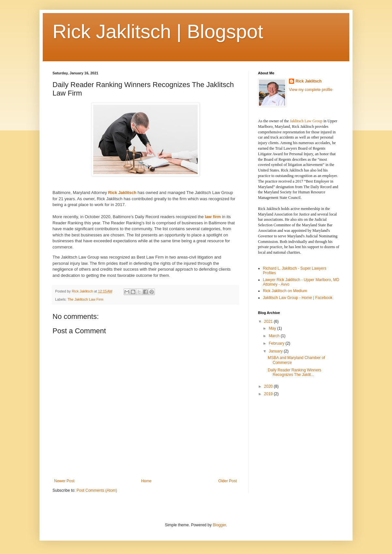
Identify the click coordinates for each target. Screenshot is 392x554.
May (273, 328)
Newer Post (64, 481)
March (275, 336)
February (277, 343)
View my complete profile (311, 90)
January (276, 351)
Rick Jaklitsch (122, 193)
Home (146, 481)
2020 (269, 386)
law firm (212, 217)
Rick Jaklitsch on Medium (285, 291)
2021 (269, 322)
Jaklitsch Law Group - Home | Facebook (298, 298)
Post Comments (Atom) (97, 490)
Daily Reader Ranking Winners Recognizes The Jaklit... (294, 372)
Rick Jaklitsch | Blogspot (158, 31)
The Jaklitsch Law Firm (85, 299)
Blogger (219, 525)
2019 (269, 394)
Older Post (227, 481)
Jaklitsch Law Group (306, 121)
